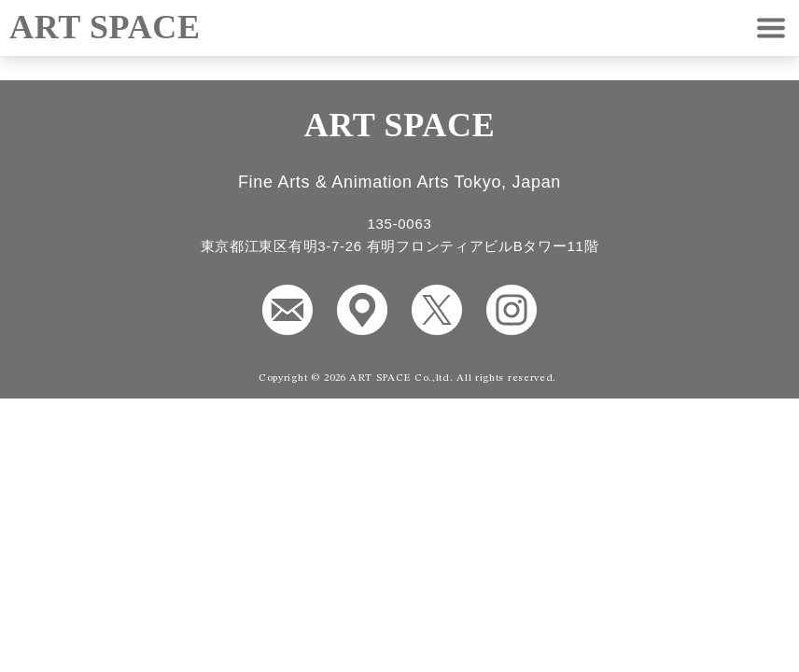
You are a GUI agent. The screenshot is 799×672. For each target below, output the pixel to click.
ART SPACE (105, 27)
